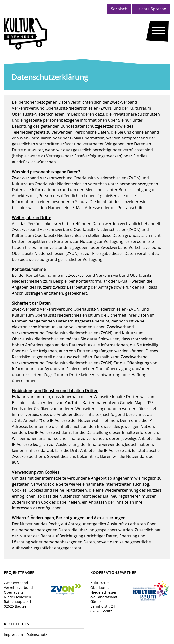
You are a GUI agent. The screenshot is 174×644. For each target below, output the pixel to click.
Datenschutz (37, 634)
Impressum (13, 634)
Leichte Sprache (151, 9)
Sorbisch (119, 9)
